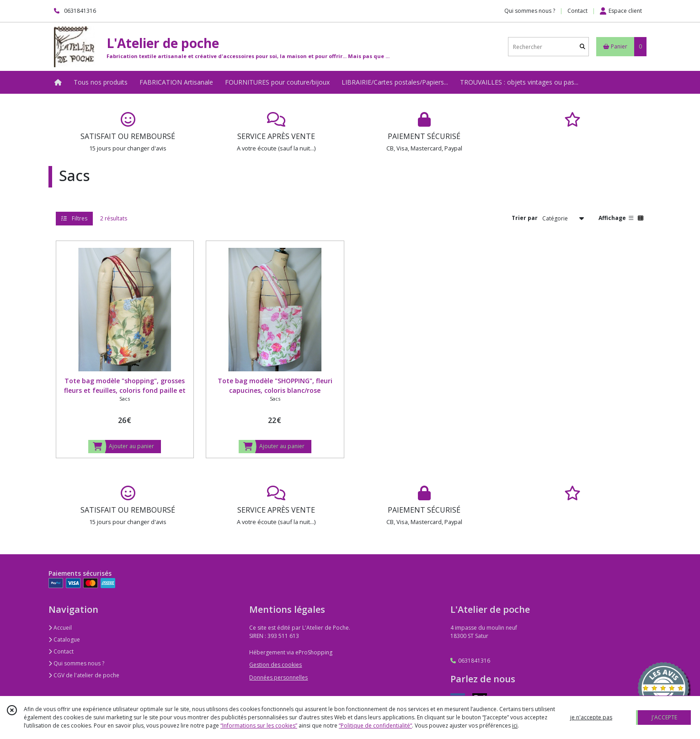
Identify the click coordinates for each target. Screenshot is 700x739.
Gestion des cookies (275, 665)
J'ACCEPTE (664, 717)
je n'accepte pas (591, 717)
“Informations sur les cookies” (259, 726)
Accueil (60, 628)
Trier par (525, 218)
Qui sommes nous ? (76, 663)
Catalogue (64, 640)
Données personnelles (278, 677)
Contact (577, 11)
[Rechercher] (582, 47)
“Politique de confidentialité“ (375, 726)
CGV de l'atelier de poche (84, 675)
